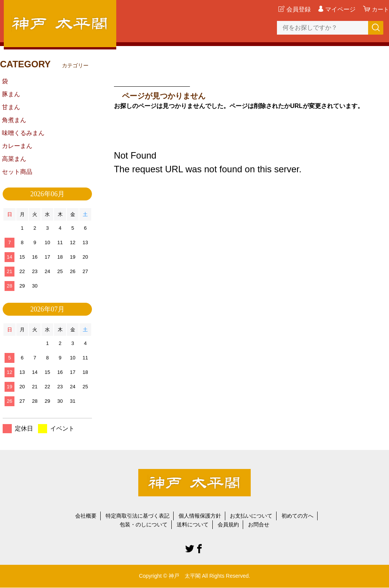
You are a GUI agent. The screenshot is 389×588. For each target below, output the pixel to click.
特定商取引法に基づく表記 (138, 516)
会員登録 (297, 9)
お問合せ (259, 524)
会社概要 (86, 516)
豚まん (11, 94)
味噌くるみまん (23, 133)
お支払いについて (251, 516)
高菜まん (14, 159)
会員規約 (228, 524)
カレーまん (17, 146)
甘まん (11, 107)
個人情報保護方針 (200, 516)
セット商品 (17, 172)
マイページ (339, 9)
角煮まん (14, 120)
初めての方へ (297, 516)
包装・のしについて (144, 524)
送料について (193, 524)
